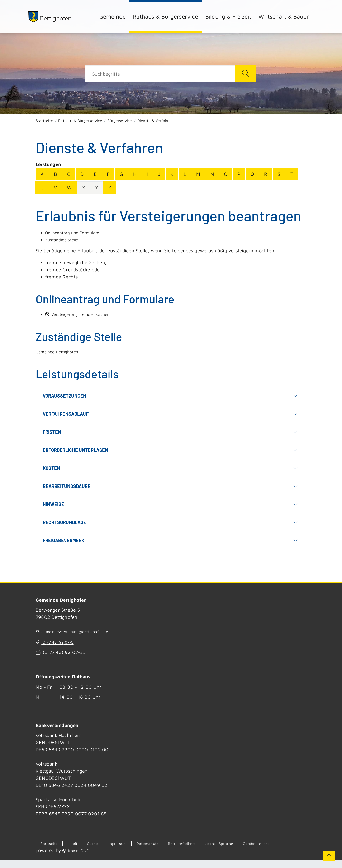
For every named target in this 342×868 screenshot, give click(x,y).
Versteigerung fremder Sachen (86, 314)
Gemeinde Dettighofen (60, 352)
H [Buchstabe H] (135, 174)
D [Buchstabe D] (82, 174)
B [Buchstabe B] (55, 174)
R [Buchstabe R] (266, 174)
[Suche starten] (246, 74)
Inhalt (73, 844)
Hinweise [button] (169, 504)
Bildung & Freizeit (228, 16)
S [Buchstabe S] (279, 174)
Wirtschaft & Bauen (284, 16)
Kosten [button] (169, 468)
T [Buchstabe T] (292, 174)
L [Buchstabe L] (185, 174)
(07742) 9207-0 (63, 642)
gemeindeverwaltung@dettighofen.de (84, 632)
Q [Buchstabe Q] (252, 174)
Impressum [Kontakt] (124, 844)
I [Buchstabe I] (147, 174)
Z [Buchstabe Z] (110, 188)
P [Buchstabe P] (239, 174)
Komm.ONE (82, 858)
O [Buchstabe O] (226, 174)
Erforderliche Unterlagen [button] (169, 450)
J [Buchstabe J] (159, 174)
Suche (95, 844)
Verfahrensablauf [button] (169, 414)
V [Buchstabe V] (55, 188)
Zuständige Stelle (64, 240)
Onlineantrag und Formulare (76, 232)
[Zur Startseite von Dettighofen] (57, 17)
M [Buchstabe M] (198, 174)
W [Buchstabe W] (69, 188)
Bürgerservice (120, 121)
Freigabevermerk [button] (169, 540)
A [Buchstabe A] (42, 174)
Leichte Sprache (244, 844)
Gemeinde (113, 16)
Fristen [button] (169, 432)
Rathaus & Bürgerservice (165, 16)
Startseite (44, 121)
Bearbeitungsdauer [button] (169, 486)
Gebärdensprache (60, 851)
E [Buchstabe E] (95, 174)
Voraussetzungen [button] (169, 396)
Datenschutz (159, 844)
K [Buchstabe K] (172, 174)
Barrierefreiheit (200, 844)
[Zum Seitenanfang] (327, 853)
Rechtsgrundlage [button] (169, 522)
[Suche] (160, 74)
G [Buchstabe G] (121, 174)
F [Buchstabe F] (108, 174)
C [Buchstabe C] (69, 174)
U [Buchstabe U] (42, 188)
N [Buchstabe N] (212, 174)
